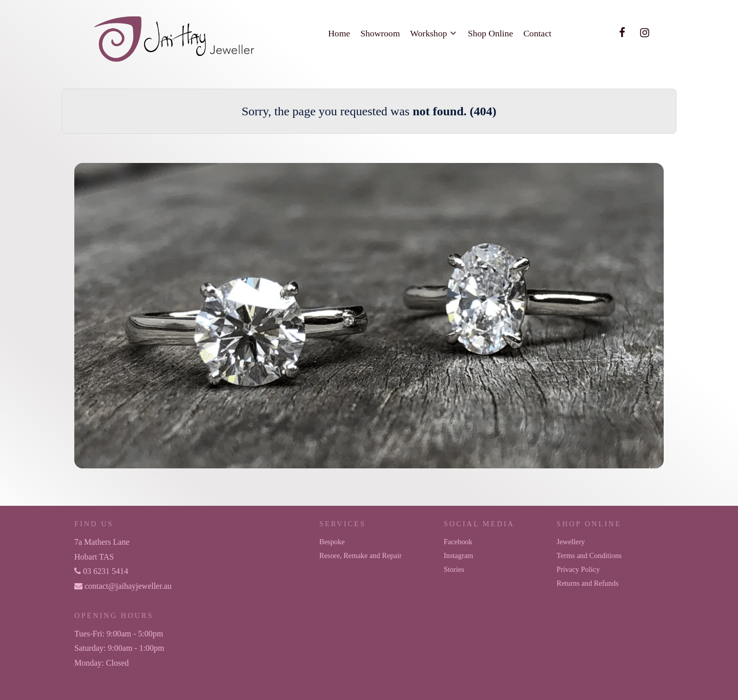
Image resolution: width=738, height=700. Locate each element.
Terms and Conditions (589, 555)
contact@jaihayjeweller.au (123, 586)
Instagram (459, 555)
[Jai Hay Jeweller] (175, 37)
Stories (454, 569)
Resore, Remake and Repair (361, 555)
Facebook (458, 542)
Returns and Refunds (588, 583)
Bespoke (332, 542)
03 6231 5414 (101, 571)
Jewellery (571, 542)
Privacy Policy (578, 569)
